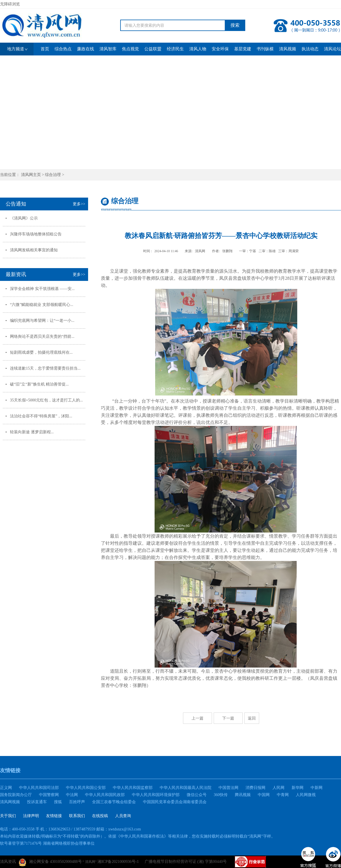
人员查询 (123, 816)
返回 (252, 718)
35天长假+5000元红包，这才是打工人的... (46, 400)
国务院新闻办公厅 (16, 795)
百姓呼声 (77, 802)
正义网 (6, 788)
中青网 (283, 795)
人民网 (278, 788)
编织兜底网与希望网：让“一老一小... (42, 321)
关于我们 (8, 816)
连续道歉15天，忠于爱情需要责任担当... (45, 368)
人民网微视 (306, 795)
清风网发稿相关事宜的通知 (34, 250)
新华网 (298, 788)
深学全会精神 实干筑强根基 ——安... (42, 289)
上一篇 (197, 718)
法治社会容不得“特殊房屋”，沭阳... (41, 416)
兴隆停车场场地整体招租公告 (36, 234)
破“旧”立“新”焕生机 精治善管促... (39, 384)
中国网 (264, 795)
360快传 (221, 795)
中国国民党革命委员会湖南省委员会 (175, 802)
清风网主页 (31, 175)
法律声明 (31, 816)
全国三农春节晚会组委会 (114, 802)
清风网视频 (10, 802)
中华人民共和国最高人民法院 (186, 788)
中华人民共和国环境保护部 (156, 795)
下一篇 (228, 718)
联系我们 (77, 816)
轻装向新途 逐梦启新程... (32, 432)
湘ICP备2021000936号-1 (118, 862)
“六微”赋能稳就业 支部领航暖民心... (41, 305)
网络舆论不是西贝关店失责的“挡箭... (42, 336)
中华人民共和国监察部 (133, 788)
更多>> (79, 204)
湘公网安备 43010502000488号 (50, 862)
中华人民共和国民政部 (105, 795)
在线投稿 (100, 816)
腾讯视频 (243, 795)
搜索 (235, 25)
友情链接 (54, 816)
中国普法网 (228, 788)
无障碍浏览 (10, 4)
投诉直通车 (37, 802)
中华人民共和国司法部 (39, 788)
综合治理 (53, 175)
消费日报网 (255, 788)
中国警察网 (49, 795)
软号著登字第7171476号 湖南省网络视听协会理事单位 (47, 843)
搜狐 (58, 802)
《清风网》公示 (24, 218)
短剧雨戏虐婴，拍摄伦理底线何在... (41, 352)
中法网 (72, 795)
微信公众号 (197, 795)
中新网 (317, 788)
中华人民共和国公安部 (86, 788)
